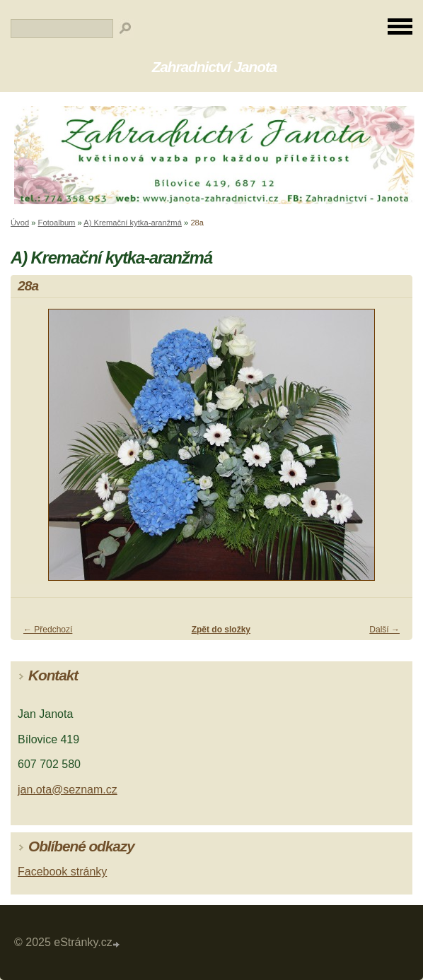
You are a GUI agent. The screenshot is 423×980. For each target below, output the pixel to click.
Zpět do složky (221, 630)
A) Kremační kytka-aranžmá (133, 223)
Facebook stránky (62, 872)
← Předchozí (48, 630)
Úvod (20, 223)
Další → (384, 630)
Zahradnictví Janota (215, 67)
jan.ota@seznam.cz (68, 790)
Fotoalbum (57, 223)
